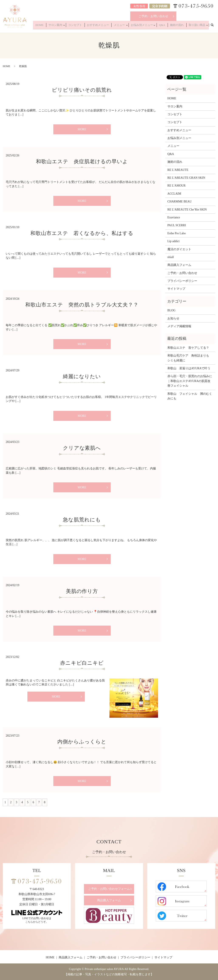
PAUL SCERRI (177, 225)
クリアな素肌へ (82, 448)
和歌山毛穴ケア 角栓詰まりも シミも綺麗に (190, 358)
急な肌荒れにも (82, 520)
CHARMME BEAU (180, 201)
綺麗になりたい (82, 376)
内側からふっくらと (82, 742)
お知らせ (173, 318)
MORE (82, 129)
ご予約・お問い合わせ (153, 16)
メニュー (126, 26)
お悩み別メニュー (147, 26)
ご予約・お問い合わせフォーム (109, 889)
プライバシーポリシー (182, 281)
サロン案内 (68, 26)
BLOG (171, 310)
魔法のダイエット (179, 249)
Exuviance (174, 217)
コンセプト (87, 26)
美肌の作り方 (82, 591)
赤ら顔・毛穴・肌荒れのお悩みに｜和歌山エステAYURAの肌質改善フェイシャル (190, 381)
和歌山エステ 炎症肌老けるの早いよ (82, 161)
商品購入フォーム (179, 265)
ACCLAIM (174, 194)
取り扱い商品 (197, 26)
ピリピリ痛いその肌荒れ (82, 90)
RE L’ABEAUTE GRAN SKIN (186, 178)
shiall (171, 257)
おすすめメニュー (107, 26)
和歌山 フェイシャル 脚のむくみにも (190, 396)
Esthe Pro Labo (177, 233)
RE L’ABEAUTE (178, 170)
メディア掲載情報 (179, 326)
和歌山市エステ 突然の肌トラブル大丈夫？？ (82, 305)
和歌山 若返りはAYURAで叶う (189, 368)
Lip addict (173, 241)
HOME (54, 26)
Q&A (166, 26)
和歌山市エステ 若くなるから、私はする (82, 233)
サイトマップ (176, 289)
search (214, 26)
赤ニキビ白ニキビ (85, 663)
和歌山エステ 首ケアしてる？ (188, 348)
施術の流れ (179, 26)
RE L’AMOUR (176, 186)
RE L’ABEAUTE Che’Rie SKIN (187, 210)
